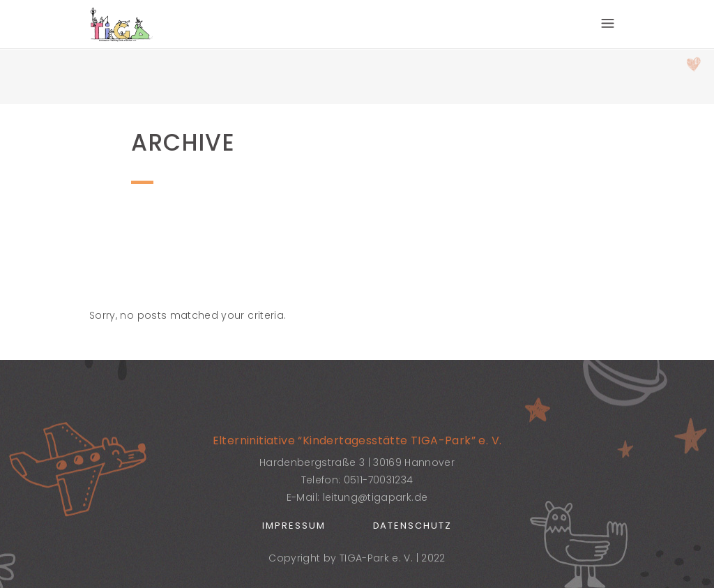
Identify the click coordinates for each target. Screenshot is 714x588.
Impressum (294, 526)
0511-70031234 (379, 480)
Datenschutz (412, 526)
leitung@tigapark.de (375, 497)
